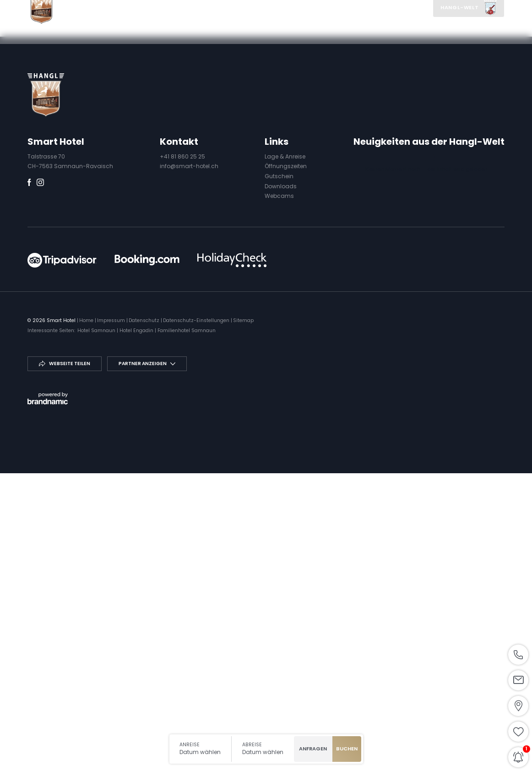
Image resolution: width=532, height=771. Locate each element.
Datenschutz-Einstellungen (197, 620)
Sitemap (243, 620)
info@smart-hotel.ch (189, 466)
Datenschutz (145, 620)
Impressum (112, 620)
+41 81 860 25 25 (182, 456)
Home (87, 620)
